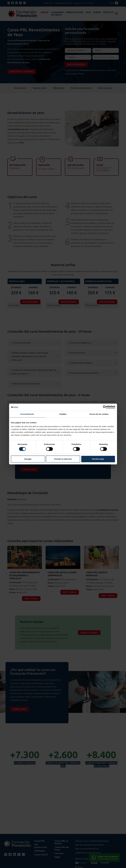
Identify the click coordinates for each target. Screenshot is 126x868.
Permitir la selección (63, 459)
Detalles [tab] (63, 414)
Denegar (28, 459)
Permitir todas (98, 459)
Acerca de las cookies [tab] (99, 414)
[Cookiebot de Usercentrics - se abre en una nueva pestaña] (105, 407)
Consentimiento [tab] (27, 414)
